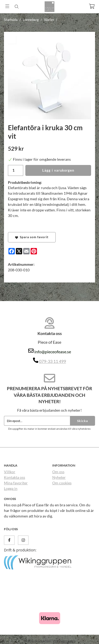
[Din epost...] (37, 421)
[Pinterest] (34, 251)
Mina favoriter (16, 483)
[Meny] (7, 6)
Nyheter (59, 477)
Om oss (58, 472)
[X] (19, 251)
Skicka (82, 421)
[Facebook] (12, 251)
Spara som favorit (32, 237)
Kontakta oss (15, 477)
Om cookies (62, 483)
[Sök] (16, 7)
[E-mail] (26, 251)
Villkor (10, 472)
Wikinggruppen (64, 641)
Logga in (11, 488)
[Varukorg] (92, 6)
